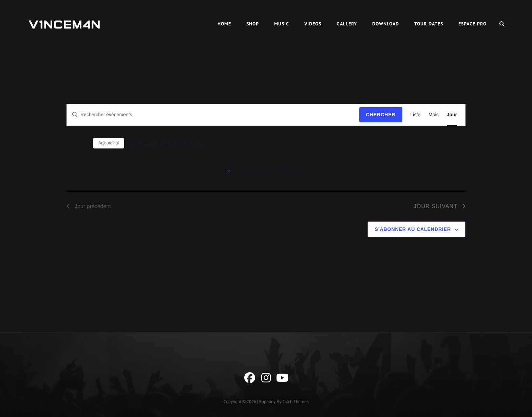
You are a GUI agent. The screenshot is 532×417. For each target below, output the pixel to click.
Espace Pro (472, 24)
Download (386, 24)
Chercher (381, 115)
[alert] (266, 170)
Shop (253, 24)
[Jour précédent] (71, 143)
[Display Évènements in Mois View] (434, 115)
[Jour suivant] (84, 143)
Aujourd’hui (109, 143)
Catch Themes (295, 402)
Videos (313, 24)
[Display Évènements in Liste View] (416, 115)
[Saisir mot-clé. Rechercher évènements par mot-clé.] (213, 115)
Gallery (347, 24)
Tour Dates (429, 24)
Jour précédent (89, 206)
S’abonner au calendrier (413, 229)
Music (282, 24)
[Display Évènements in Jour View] (452, 115)
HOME (224, 24)
